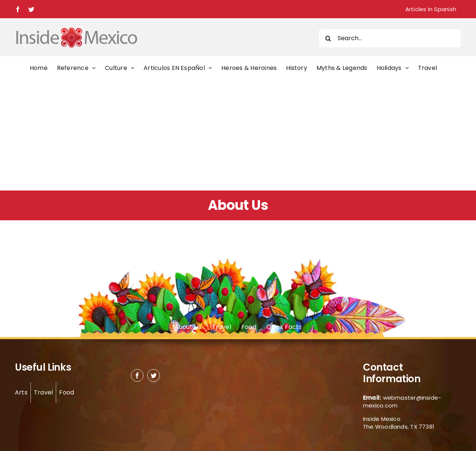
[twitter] (154, 375)
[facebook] (137, 375)
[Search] (328, 38)
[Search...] (390, 38)
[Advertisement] (238, 135)
